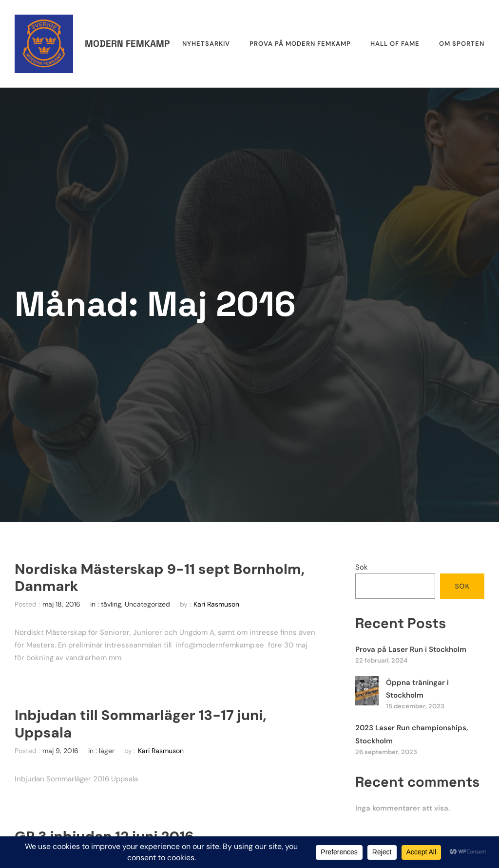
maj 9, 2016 (60, 751)
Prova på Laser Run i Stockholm (411, 649)
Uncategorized (147, 604)
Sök (362, 567)
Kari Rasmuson (216, 604)
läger (107, 751)
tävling (111, 604)
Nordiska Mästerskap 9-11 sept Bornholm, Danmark (160, 578)
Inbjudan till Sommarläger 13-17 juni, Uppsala (141, 724)
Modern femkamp (127, 44)
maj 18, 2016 (61, 604)
